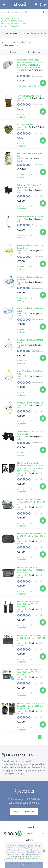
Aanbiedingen (33, 33)
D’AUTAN (33, 159)
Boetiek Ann (34, 70)
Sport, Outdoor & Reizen (16, 42)
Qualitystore (34, 473)
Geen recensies (38, 76)
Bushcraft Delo (35, 98)
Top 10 (22, 33)
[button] (36, 4)
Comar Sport (34, 190)
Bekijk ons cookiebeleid (33, 858)
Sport (30, 42)
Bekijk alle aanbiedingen (24, 812)
